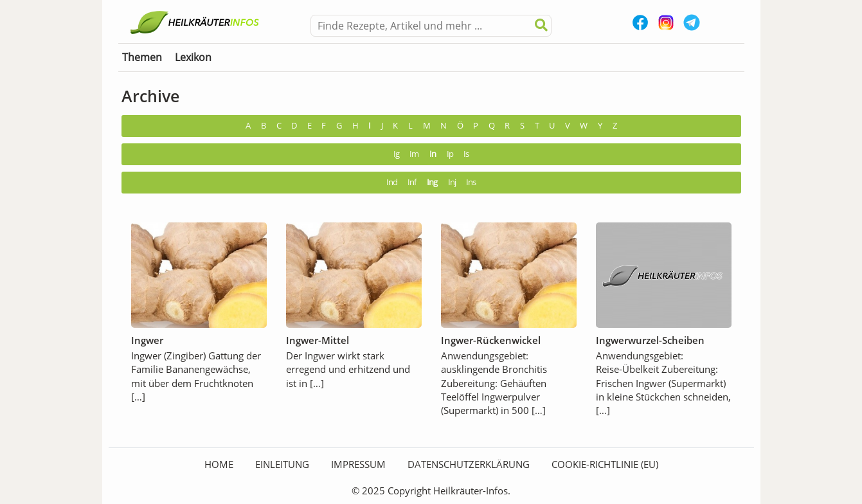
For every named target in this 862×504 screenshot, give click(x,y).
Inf (412, 182)
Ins (471, 182)
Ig (396, 154)
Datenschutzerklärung (469, 464)
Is (466, 154)
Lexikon (193, 57)
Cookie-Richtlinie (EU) (605, 464)
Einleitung (282, 464)
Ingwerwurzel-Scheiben (650, 340)
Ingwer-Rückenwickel (491, 340)
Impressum (358, 464)
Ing (432, 182)
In (433, 154)
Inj (452, 182)
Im (414, 154)
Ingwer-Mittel (318, 340)
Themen (142, 57)
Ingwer (147, 340)
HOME (219, 464)
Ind (392, 182)
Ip (450, 154)
